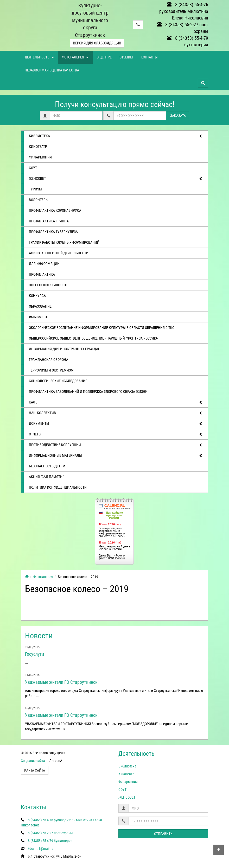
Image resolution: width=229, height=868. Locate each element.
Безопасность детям (47, 466)
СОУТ (33, 168)
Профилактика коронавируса (55, 210)
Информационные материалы (116, 456)
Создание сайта (33, 761)
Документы (116, 424)
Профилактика (42, 274)
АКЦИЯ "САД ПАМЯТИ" (46, 477)
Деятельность (39, 57)
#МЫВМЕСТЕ (39, 317)
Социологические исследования (58, 381)
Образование (40, 306)
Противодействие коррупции (116, 445)
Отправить (163, 834)
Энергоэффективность (49, 285)
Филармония (40, 157)
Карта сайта (35, 770)
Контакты (149, 57)
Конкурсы (38, 296)
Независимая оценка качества (52, 70)
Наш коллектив (116, 413)
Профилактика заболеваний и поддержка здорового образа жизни (88, 392)
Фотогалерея (75, 57)
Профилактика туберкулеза (53, 232)
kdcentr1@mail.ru (41, 849)
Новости (39, 636)
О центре (104, 57)
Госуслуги (34, 654)
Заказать (178, 116)
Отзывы (126, 57)
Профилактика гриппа (49, 221)
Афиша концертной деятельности (59, 253)
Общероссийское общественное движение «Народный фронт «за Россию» (94, 338)
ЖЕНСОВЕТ (116, 179)
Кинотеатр (38, 147)
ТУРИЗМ (35, 189)
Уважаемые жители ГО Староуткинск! (62, 682)
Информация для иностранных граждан (65, 349)
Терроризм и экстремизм (51, 370)
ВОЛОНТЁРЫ (39, 200)
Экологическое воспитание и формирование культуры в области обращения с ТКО (102, 328)
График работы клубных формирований (64, 242)
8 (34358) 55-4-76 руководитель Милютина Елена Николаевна (184, 11)
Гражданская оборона (49, 360)
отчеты (116, 434)
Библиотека (116, 136)
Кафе (116, 402)
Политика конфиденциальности (58, 487)
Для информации (44, 264)
